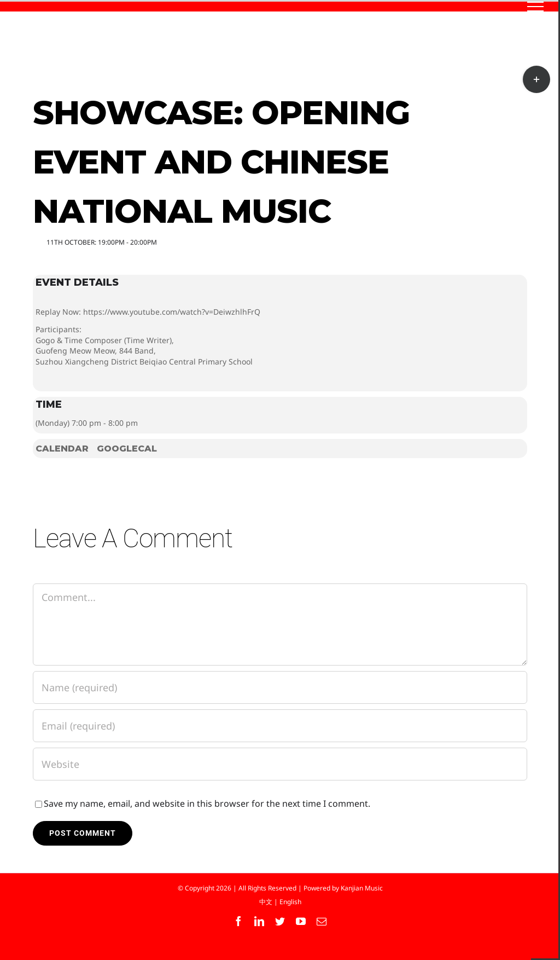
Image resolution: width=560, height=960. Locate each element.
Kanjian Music (362, 888)
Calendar (62, 449)
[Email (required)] (280, 726)
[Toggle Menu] (536, 7)
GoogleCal (127, 449)
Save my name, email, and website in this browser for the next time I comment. (207, 803)
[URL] (280, 764)
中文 (266, 902)
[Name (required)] (280, 687)
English (290, 902)
